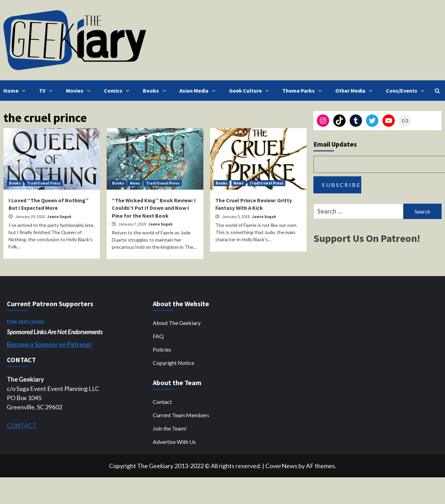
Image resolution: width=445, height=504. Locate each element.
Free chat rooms (25, 321)
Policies (162, 349)
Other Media (355, 91)
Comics (118, 91)
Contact (162, 402)
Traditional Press (44, 183)
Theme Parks (304, 91)
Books (156, 91)
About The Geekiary (177, 323)
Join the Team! (170, 428)
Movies (80, 91)
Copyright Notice (173, 363)
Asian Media (199, 91)
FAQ (158, 336)
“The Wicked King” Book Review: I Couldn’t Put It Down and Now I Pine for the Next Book (154, 208)
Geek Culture (251, 91)
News (135, 183)
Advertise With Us (174, 442)
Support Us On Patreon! (367, 238)
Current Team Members (181, 415)
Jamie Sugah (59, 216)
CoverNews (281, 466)
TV (47, 91)
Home (16, 91)
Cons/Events (407, 91)
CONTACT (22, 425)
